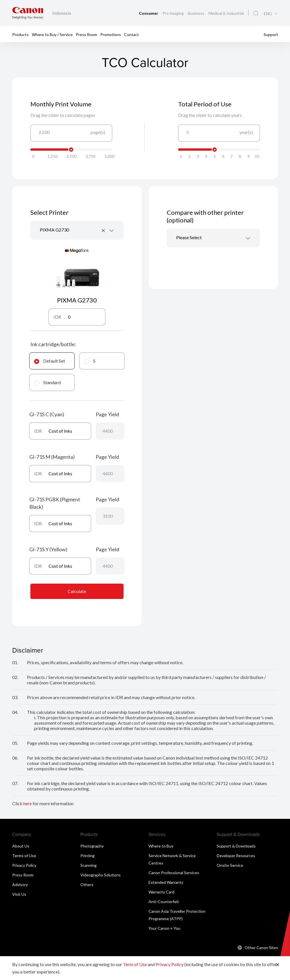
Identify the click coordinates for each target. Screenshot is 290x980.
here (28, 803)
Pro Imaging (174, 13)
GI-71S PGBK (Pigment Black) (55, 503)
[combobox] (77, 230)
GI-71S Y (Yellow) (48, 549)
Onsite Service (230, 865)
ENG (268, 14)
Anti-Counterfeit (164, 902)
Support (271, 34)
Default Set (50, 361)
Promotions (111, 34)
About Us (21, 846)
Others (87, 885)
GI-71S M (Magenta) (52, 457)
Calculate (77, 591)
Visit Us (19, 894)
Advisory (20, 885)
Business (197, 13)
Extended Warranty (166, 882)
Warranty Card (161, 892)
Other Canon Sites (261, 948)
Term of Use (135, 964)
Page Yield (107, 414)
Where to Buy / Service (52, 34)
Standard (47, 382)
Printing (87, 856)
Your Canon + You (164, 928)
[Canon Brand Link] (28, 13)
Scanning (88, 865)
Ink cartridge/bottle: (53, 344)
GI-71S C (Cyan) (47, 414)
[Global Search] (256, 13)
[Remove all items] (104, 230)
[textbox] (213, 238)
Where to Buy (161, 846)
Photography (92, 846)
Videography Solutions (101, 875)
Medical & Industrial (226, 13)
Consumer (149, 13)
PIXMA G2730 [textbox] (54, 230)
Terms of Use (24, 856)
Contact (132, 34)
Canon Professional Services (174, 873)
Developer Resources (236, 856)
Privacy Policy (24, 865)
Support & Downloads (236, 846)
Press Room (86, 34)
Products (20, 34)
